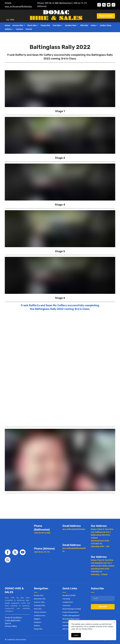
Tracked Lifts (39, 605)
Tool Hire (57, 25)
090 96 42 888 (52, 3)
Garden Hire (70, 25)
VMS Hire (84, 25)
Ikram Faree (20, 640)
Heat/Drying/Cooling (72, 609)
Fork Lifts (38, 609)
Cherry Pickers (40, 612)
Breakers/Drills (69, 595)
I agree (76, 635)
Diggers (37, 619)
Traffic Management (71, 616)
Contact (19, 29)
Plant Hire (32, 25)
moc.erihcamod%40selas (18, 7)
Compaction (68, 602)
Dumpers (38, 622)
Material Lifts (40, 599)
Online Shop (106, 25)
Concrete (66, 605)
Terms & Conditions (13, 618)
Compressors (40, 616)
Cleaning (66, 599)
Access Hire (18, 25)
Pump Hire (45, 25)
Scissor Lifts (39, 602)
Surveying (67, 622)
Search (29, 29)
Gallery (8, 29)
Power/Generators (70, 612)
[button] (99, 5)
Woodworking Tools (71, 619)
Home (7, 25)
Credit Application (13, 620)
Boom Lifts (39, 595)
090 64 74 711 (80, 3)
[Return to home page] (10, 14)
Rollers (37, 626)
